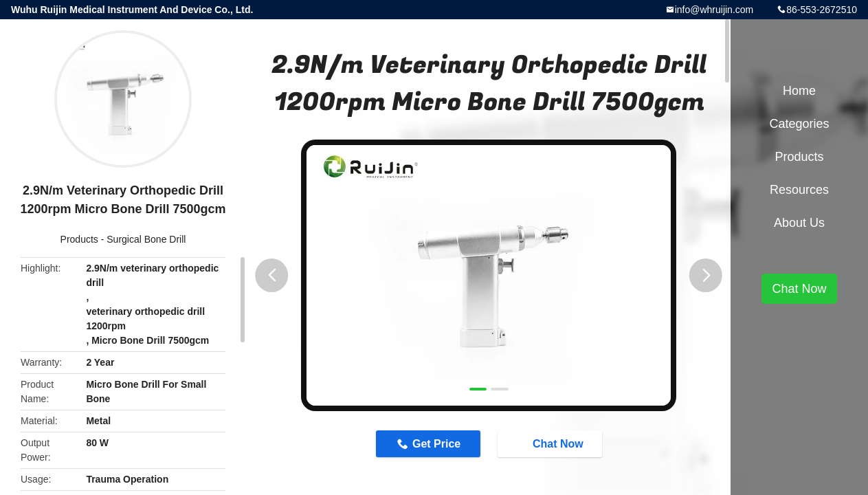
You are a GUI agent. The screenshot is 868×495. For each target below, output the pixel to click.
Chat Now (551, 443)
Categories (799, 124)
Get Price (436, 444)
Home (799, 91)
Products (79, 239)
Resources (799, 190)
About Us (799, 223)
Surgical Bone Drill (146, 239)
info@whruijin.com (714, 10)
